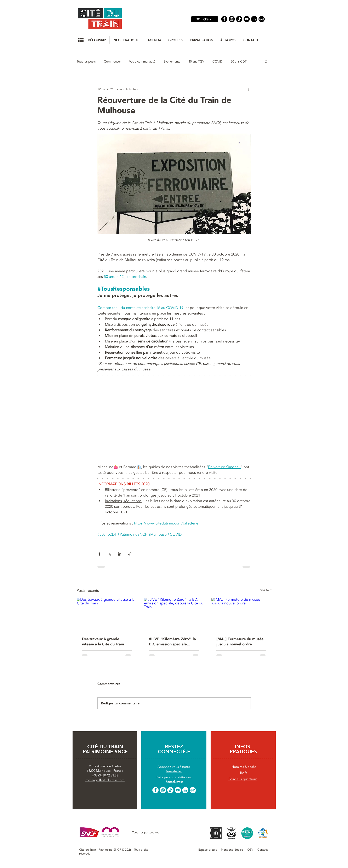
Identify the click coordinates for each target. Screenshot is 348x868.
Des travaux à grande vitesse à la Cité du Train (103, 642)
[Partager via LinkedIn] (120, 554)
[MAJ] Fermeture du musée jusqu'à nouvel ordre (240, 642)
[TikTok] (170, 790)
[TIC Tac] (239, 19)
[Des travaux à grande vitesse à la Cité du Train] (107, 615)
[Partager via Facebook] (99, 554)
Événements (172, 61)
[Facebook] (224, 19)
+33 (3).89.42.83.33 (105, 775)
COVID (217, 61)
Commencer (112, 61)
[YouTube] (247, 19)
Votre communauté (142, 61)
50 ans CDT (239, 61)
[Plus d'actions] (248, 89)
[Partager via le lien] (130, 554)
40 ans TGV (196, 61)
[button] (81, 40)
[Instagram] (232, 19)
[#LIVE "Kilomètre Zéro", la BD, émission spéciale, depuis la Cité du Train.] (174, 615)
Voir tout (266, 590)
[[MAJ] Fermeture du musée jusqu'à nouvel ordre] (241, 615)
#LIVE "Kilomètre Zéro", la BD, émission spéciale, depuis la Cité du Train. (172, 642)
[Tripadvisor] (262, 19)
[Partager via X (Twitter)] (110, 554)
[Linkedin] (254, 19)
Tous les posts (86, 61)
